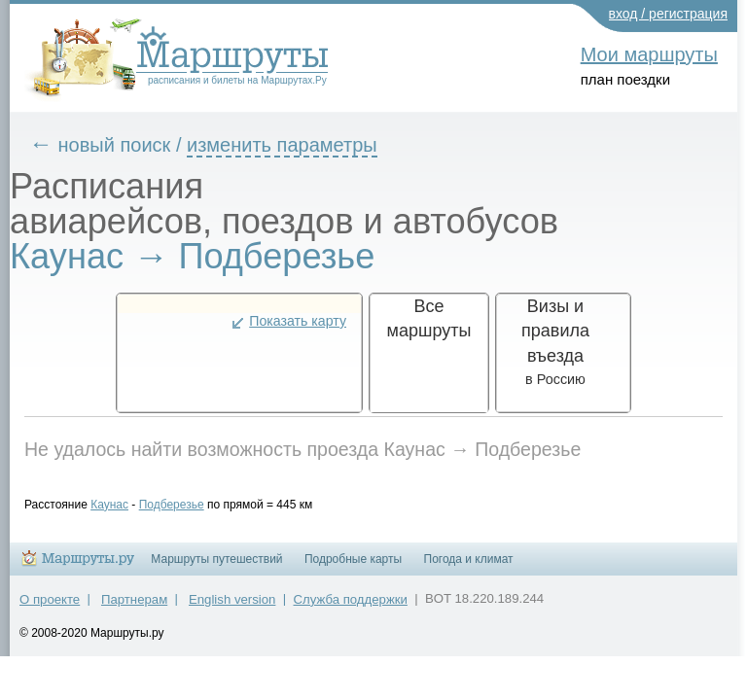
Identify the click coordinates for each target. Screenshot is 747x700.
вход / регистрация (669, 14)
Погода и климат (469, 568)
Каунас (124, 505)
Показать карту (298, 321)
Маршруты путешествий (216, 568)
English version (232, 608)
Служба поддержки (351, 608)
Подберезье (186, 505)
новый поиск (129, 145)
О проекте (50, 608)
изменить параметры (297, 145)
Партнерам (134, 608)
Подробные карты (353, 568)
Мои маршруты (649, 54)
